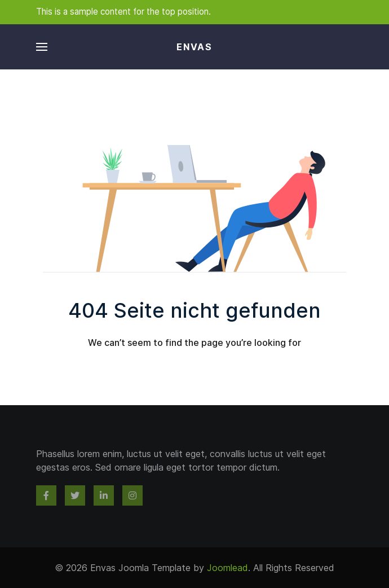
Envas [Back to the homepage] (194, 47)
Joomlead (227, 568)
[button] (42, 47)
